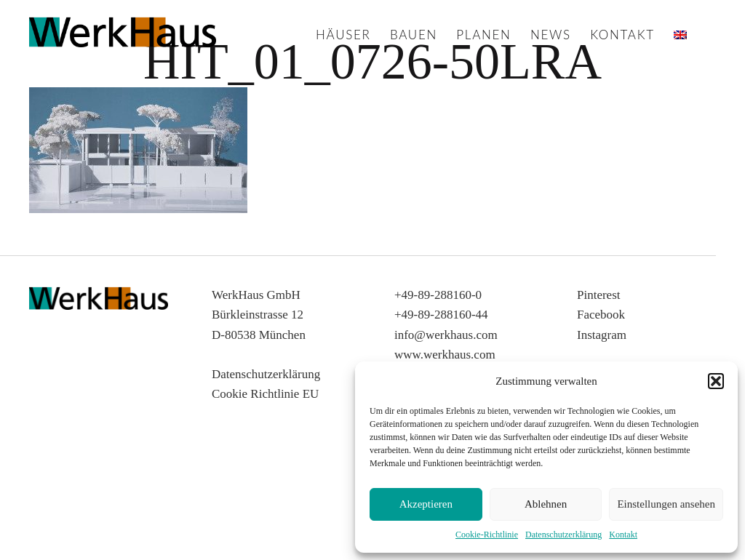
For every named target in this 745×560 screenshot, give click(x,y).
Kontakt (623, 535)
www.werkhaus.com (445, 355)
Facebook (601, 315)
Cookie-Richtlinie (487, 535)
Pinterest (599, 295)
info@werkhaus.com (446, 335)
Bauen (414, 35)
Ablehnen (546, 504)
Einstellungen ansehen (666, 504)
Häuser (343, 35)
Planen (483, 35)
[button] (716, 381)
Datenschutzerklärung (563, 535)
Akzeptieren (426, 504)
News (551, 35)
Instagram (602, 335)
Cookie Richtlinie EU (265, 394)
